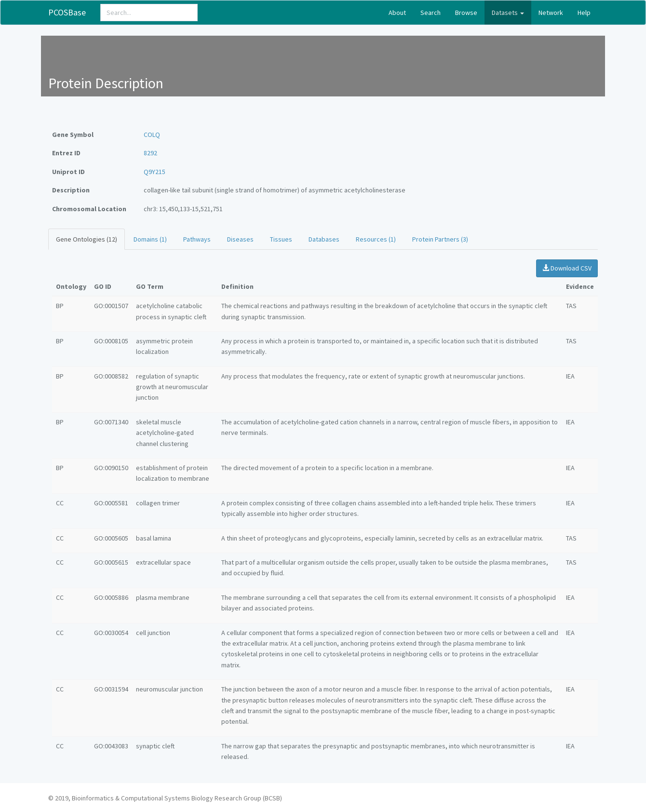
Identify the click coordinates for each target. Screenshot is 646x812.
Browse (466, 13)
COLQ (152, 135)
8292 (150, 153)
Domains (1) (150, 239)
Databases (324, 239)
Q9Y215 (155, 172)
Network (551, 13)
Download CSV (567, 268)
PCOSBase (67, 12)
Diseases (240, 239)
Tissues (281, 239)
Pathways (197, 239)
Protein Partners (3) (440, 239)
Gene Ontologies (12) (87, 239)
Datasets (508, 13)
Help (584, 13)
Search (431, 13)
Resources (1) (376, 239)
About (397, 13)
